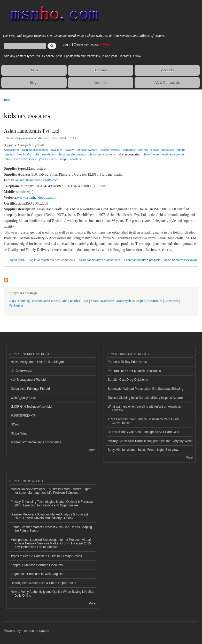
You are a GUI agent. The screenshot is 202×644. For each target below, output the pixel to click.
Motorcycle (124, 301)
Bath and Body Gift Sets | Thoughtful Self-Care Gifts (143, 432)
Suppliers (100, 70)
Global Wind (19, 433)
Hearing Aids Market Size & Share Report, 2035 (43, 583)
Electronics (155, 301)
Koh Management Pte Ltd (28, 380)
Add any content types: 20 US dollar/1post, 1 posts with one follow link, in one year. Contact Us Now (72, 56)
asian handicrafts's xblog (180, 260)
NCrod (15, 424)
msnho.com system (35, 631)
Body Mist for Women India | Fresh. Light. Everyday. (143, 450)
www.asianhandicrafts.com (37, 197)
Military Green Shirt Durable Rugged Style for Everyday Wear (150, 441)
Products (167, 70)
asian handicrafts (32, 138)
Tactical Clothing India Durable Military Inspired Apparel (146, 398)
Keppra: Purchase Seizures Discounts (37, 565)
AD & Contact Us (167, 83)
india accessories (174, 154)
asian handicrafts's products (142, 260)
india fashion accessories (20, 159)
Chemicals (172, 301)
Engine (140, 301)
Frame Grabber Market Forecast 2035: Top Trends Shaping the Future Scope (51, 529)
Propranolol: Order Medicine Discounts (134, 371)
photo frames (151, 154)
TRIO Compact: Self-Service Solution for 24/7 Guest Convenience (143, 421)
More (92, 450)
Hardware (107, 301)
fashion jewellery (87, 150)
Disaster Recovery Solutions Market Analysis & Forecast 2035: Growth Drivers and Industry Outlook (49, 516)
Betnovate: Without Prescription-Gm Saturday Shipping (145, 389)
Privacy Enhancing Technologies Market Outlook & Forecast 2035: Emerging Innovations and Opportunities (52, 504)
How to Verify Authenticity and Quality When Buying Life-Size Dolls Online (52, 594)
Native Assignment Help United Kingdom (38, 362)
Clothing (24, 301)
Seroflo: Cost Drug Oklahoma (128, 380)
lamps (63, 159)
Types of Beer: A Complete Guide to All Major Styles (46, 556)
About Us (101, 83)
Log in (67, 44)
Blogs (34, 83)
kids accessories (129, 154)
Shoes (95, 301)
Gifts (64, 301)
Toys (85, 301)
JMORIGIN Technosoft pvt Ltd (31, 407)
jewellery (56, 150)
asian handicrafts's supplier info (99, 260)
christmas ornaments (102, 154)
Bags (13, 301)
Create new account (88, 44)
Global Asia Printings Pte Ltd (30, 389)
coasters (75, 159)
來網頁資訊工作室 (23, 416)
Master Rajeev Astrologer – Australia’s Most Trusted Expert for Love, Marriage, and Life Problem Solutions (51, 491)
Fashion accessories (45, 301)
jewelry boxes (48, 159)
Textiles (75, 301)
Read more (17, 259)
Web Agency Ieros (23, 398)
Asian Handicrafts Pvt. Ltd (32, 131)
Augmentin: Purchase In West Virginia (37, 574)
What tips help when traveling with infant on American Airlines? (144, 408)
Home (34, 70)
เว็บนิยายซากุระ (21, 371)
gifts (37, 154)
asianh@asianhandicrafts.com (37, 180)
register (46, 260)
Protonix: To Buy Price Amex (127, 362)
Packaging (16, 305)
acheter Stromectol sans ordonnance (36, 442)
